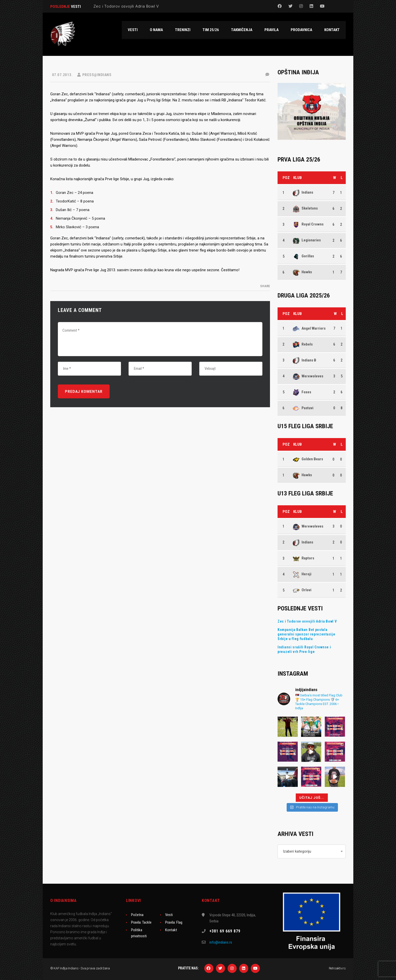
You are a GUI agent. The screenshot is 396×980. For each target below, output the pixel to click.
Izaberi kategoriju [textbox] (297, 851)
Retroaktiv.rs (337, 968)
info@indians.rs (221, 942)
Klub (298, 178)
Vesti (169, 915)
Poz (286, 178)
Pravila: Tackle (141, 922)
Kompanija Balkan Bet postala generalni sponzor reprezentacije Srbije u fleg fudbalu (306, 634)
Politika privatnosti (139, 933)
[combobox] (312, 851)
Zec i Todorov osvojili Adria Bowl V (307, 621)
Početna (137, 915)
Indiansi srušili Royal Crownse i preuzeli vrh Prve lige (304, 649)
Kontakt (171, 930)
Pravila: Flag (174, 922)
